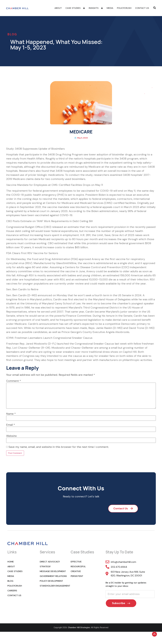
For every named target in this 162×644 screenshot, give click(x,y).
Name (11, 414)
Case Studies (75, 8)
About (58, 8)
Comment (14, 381)
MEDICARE (81, 132)
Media (110, 8)
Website (11, 436)
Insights (96, 8)
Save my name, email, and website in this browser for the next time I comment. (59, 447)
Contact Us (142, 8)
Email (11, 425)
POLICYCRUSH (124, 8)
